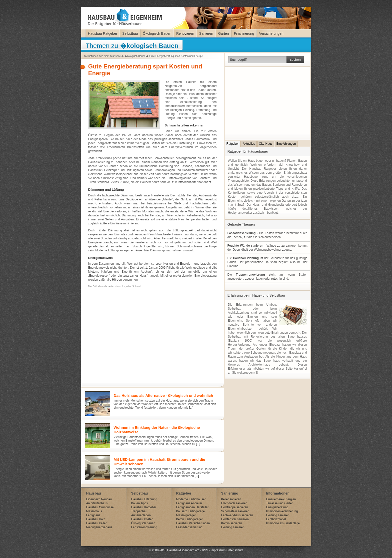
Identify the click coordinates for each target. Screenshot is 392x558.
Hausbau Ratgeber (103, 33)
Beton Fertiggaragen (190, 519)
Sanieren (206, 33)
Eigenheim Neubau (99, 499)
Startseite (115, 56)
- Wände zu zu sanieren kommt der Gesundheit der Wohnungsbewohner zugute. (267, 248)
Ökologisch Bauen (157, 33)
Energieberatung (277, 507)
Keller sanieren (231, 499)
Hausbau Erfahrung (144, 499)
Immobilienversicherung (282, 511)
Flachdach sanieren (234, 503)
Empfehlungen (286, 144)
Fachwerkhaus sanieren (237, 515)
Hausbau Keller (96, 523)
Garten (224, 33)
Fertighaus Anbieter (189, 503)
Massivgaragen (186, 515)
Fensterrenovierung (144, 527)
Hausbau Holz (96, 519)
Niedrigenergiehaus (99, 527)
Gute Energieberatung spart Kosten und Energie (176, 56)
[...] (191, 408)
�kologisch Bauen (135, 56)
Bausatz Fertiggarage (191, 511)
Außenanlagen (141, 515)
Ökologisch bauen (143, 523)
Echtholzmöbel (276, 519)
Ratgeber (233, 144)
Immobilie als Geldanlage (283, 523)
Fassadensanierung (189, 527)
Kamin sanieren (232, 523)
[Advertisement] (151, 336)
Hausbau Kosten (142, 519)
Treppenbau (139, 511)
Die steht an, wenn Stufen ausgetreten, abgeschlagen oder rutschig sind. (267, 277)
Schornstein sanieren (235, 511)
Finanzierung (244, 33)
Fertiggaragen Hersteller (192, 507)
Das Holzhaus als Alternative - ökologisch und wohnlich (163, 395)
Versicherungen (271, 33)
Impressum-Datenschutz (227, 550)
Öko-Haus (266, 144)
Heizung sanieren (233, 527)
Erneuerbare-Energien (281, 499)
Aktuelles (249, 144)
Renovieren (185, 33)
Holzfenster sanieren (235, 519)
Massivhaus (94, 511)
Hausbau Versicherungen (193, 523)
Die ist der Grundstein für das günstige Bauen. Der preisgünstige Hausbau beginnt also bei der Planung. (267, 262)
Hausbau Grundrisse (100, 507)
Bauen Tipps (140, 503)
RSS (205, 550)
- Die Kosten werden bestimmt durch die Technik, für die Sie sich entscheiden (267, 235)
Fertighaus (93, 515)
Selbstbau (130, 33)
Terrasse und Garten (280, 503)
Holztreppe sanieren (235, 507)
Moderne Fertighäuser (191, 499)
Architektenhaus (97, 503)
